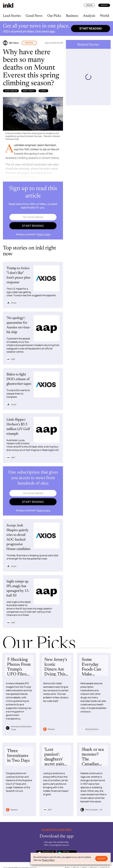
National (29, 43)
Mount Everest (29, 91)
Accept (101, 859)
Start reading (91, 28)
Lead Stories (12, 16)
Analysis (89, 16)
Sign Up (104, 5)
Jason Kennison (11, 91)
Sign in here (44, 234)
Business (72, 16)
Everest (43, 91)
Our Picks (54, 16)
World (104, 16)
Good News (34, 16)
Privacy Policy (48, 860)
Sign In (89, 5)
